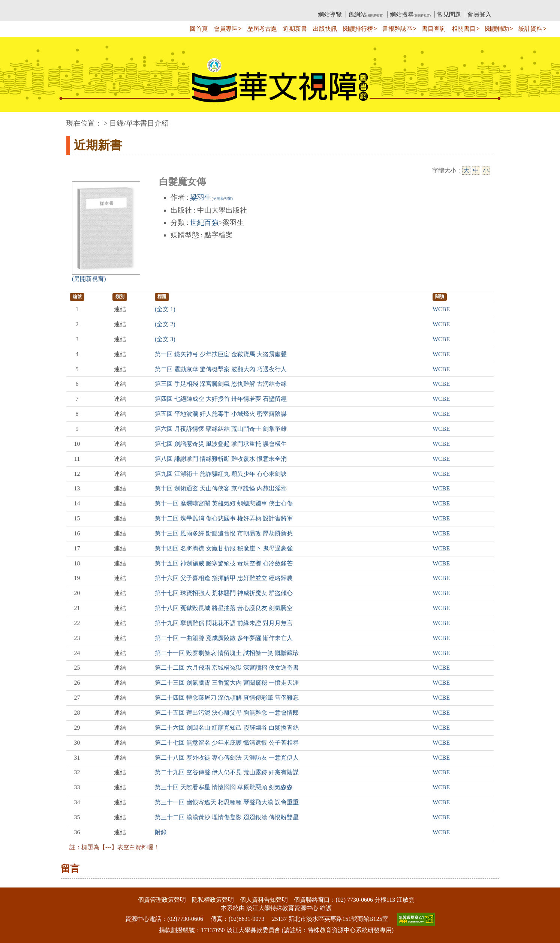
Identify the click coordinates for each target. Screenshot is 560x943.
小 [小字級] (486, 170)
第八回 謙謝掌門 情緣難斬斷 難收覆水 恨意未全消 (221, 459)
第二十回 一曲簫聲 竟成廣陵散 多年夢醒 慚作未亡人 (224, 638)
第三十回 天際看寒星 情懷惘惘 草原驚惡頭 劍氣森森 (224, 787)
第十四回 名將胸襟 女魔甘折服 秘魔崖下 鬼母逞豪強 (224, 548)
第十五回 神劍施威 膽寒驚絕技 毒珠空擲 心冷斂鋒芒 (224, 563)
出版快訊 (325, 29)
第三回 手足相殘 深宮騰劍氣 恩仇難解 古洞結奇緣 (221, 384)
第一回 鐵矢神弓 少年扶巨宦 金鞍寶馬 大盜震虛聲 (221, 354)
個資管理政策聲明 (162, 900)
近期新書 (295, 29)
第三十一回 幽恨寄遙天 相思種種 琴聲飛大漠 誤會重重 (227, 802)
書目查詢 (434, 29)
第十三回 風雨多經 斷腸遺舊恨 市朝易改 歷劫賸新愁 (224, 533)
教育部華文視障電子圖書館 (133, 6)
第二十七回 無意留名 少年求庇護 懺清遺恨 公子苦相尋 (227, 743)
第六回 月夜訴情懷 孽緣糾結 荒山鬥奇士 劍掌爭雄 (221, 429)
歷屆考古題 (262, 29)
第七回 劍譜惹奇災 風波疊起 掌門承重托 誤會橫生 (221, 444)
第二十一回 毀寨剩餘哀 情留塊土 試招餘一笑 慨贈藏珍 (227, 653)
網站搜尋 (410, 14)
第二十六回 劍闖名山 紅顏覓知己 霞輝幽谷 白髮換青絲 (227, 728)
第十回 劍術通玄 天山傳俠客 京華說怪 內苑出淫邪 (221, 488)
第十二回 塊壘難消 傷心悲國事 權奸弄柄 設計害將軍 (224, 518)
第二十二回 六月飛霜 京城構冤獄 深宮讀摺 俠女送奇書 (227, 668)
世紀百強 (204, 223)
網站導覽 (330, 14)
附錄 (161, 832)
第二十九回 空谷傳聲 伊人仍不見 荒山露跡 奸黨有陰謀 (227, 772)
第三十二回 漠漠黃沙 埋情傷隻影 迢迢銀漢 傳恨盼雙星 (227, 817)
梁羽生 (211, 197)
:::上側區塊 (81, 6)
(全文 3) (165, 339)
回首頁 (199, 29)
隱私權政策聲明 (213, 900)
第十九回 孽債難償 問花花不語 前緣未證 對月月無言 (224, 623)
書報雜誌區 (397, 29)
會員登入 (479, 14)
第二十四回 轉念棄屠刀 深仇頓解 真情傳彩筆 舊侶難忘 (227, 698)
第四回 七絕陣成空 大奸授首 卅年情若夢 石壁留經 (221, 399)
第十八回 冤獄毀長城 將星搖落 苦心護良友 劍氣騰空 (224, 608)
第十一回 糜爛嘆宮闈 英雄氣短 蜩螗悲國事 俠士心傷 (224, 503)
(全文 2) (165, 324)
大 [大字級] (466, 170)
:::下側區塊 (14, 882)
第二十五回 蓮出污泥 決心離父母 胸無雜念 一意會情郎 (227, 713)
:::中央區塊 (14, 119)
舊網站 (366, 14)
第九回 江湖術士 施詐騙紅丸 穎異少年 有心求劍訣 (221, 474)
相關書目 (464, 29)
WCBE (441, 309)
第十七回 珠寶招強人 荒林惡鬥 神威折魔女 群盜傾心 (224, 593)
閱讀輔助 (497, 29)
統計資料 (530, 29)
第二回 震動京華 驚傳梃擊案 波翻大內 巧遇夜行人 (221, 369)
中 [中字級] (476, 170)
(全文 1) (165, 309)
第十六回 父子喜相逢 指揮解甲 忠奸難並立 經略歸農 (224, 578)
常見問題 (449, 14)
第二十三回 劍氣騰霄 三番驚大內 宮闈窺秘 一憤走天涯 (227, 683)
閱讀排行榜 (358, 29)
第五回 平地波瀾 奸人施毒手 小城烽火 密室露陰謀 (221, 414)
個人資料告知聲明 (264, 900)
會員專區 (226, 29)
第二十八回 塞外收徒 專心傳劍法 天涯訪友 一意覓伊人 (227, 758)
